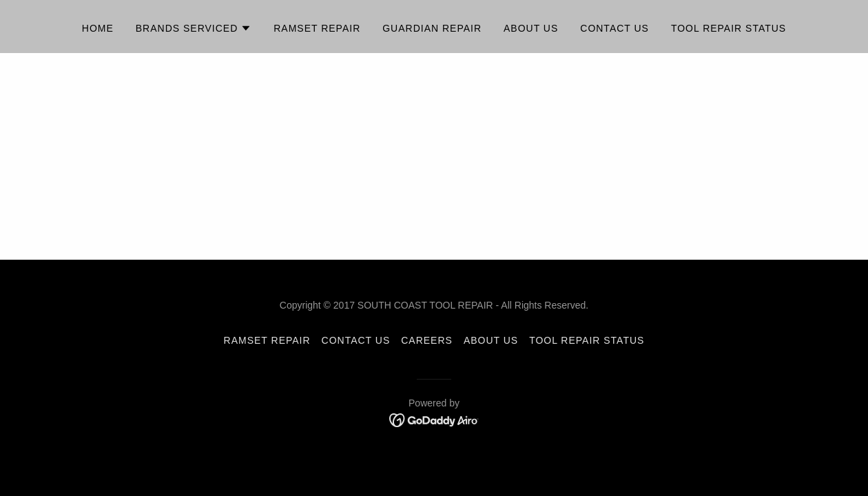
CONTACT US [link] (356, 340)
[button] (194, 28)
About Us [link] (531, 28)
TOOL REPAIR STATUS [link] (728, 28)
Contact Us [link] (614, 28)
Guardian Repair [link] (432, 28)
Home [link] (98, 28)
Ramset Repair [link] (317, 28)
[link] (434, 419)
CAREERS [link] (427, 340)
